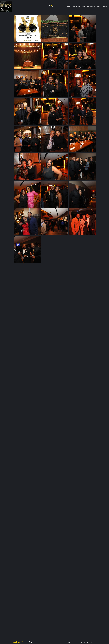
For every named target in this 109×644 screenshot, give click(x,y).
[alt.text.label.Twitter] (32, 642)
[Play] (51, 6)
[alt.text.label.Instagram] (29, 642)
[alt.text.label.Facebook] (27, 642)
